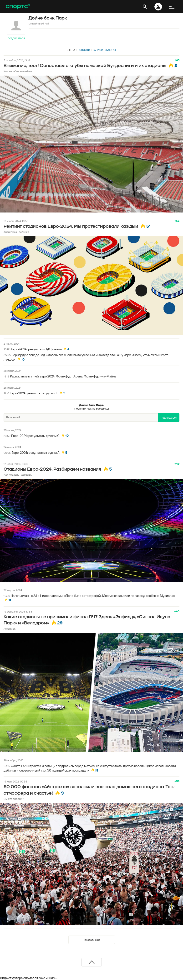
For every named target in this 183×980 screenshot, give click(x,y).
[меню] (172, 7)
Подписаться (16, 38)
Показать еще (91, 940)
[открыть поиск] (145, 7)
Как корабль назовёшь (18, 71)
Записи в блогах (104, 50)
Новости (84, 50)
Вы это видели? (14, 799)
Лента (71, 50)
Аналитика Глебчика (16, 232)
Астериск (10, 629)
